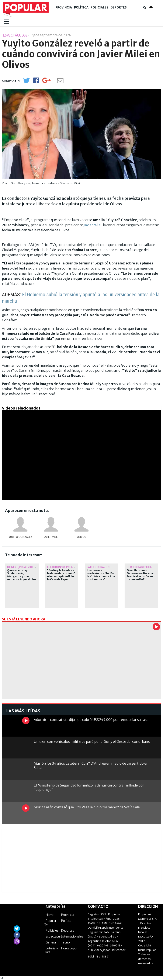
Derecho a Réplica (139, 567)
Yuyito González (20, 537)
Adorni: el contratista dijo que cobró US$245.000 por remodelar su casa (91, 720)
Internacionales (72, 936)
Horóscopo (69, 948)
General (51, 942)
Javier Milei (92, 225)
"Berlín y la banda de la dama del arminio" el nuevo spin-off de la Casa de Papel (61, 575)
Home (50, 915)
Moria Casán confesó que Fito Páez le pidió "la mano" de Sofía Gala (87, 807)
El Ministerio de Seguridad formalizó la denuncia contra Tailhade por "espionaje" (89, 787)
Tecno (65, 942)
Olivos (81, 537)
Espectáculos (55, 936)
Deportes (119, 7)
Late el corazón (98, 567)
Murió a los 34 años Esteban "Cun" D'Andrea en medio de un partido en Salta (91, 765)
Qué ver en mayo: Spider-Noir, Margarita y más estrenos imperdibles (22, 575)
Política (81, 7)
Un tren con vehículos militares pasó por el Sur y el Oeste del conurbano (92, 741)
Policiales (100, 7)
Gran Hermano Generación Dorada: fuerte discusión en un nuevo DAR (140, 575)
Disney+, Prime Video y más (25, 567)
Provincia (64, 7)
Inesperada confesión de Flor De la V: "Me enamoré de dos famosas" (101, 575)
